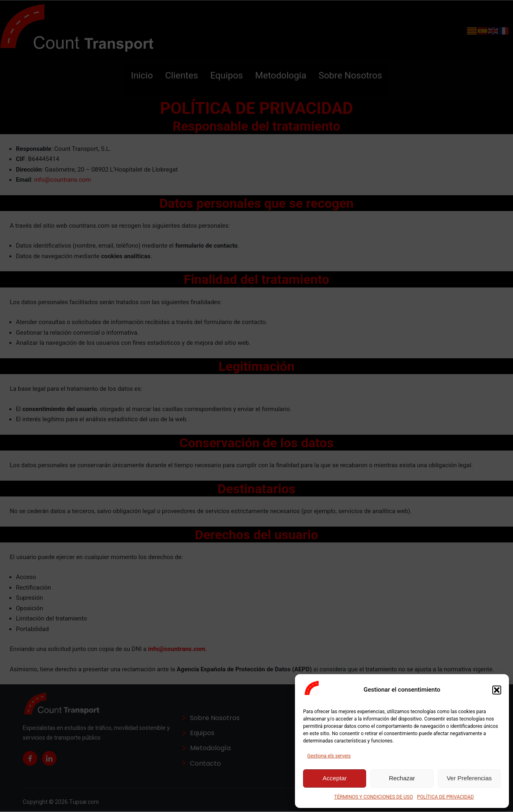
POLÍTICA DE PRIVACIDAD (449, 797)
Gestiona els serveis (329, 756)
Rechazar (402, 778)
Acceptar (335, 778)
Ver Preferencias (469, 778)
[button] (497, 690)
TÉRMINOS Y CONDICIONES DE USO (371, 797)
